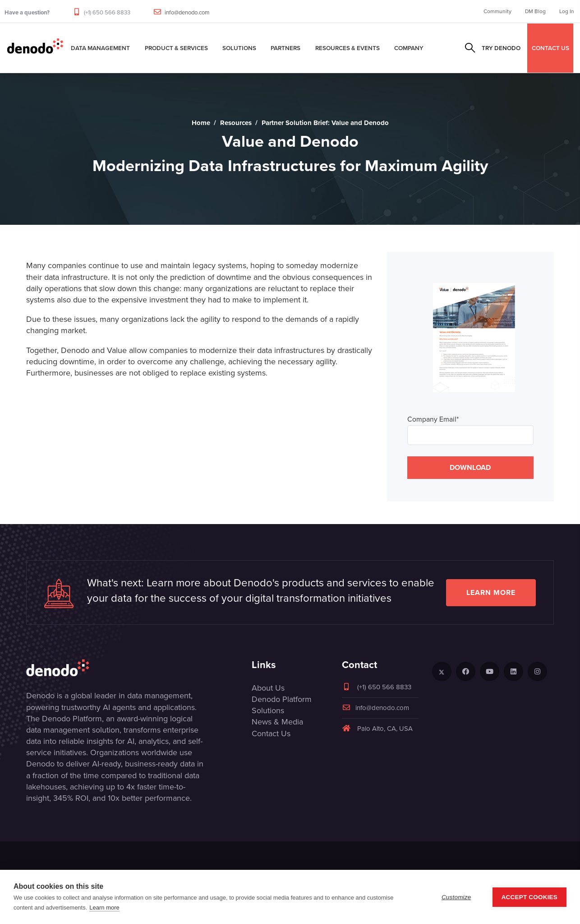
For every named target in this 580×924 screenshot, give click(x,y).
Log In (567, 11)
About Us (268, 688)
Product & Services (176, 48)
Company (409, 48)
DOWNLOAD (470, 467)
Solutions (239, 48)
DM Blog (535, 11)
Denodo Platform (282, 699)
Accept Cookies (529, 897)
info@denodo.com (187, 12)
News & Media (277, 722)
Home (201, 123)
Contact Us (271, 734)
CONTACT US (550, 48)
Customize (456, 897)
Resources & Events (348, 48)
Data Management (100, 48)
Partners (285, 48)
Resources (236, 123)
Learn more (491, 592)
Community (497, 11)
